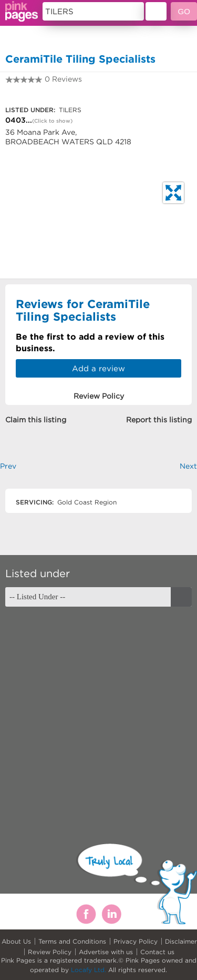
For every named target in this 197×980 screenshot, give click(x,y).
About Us (16, 941)
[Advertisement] (98, 716)
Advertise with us (106, 952)
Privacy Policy (136, 941)
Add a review (98, 368)
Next (188, 466)
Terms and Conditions (72, 941)
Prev (8, 466)
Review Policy (50, 952)
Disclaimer (181, 941)
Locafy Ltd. (89, 970)
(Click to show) (52, 121)
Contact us (157, 952)
